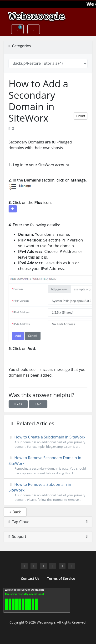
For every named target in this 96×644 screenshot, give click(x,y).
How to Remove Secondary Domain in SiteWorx (48, 465)
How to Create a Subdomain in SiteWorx (48, 442)
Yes (18, 404)
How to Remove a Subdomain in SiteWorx (48, 492)
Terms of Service (61, 578)
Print (81, 116)
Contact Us (30, 578)
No (38, 404)
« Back (15, 512)
